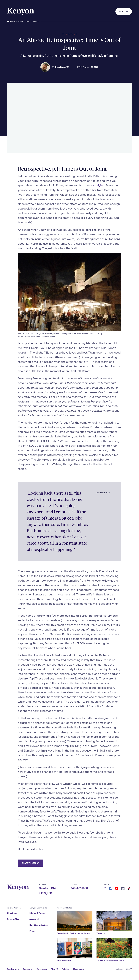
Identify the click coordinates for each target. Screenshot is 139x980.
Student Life (69, 34)
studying (99, 185)
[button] (124, 11)
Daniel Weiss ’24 (62, 67)
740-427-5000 (79, 888)
